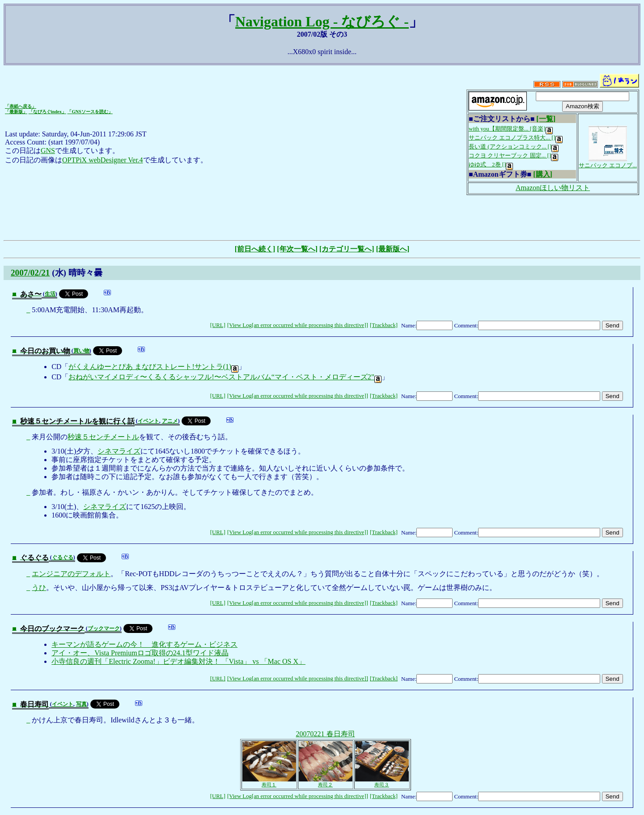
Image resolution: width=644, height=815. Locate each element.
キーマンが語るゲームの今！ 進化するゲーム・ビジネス (144, 644)
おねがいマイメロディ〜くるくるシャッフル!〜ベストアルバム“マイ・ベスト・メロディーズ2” (225, 377)
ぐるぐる (63, 557)
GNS (48, 151)
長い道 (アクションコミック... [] (514, 146)
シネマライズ (119, 451)
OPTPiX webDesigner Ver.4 (103, 160)
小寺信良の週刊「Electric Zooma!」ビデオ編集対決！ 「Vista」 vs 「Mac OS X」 (178, 661)
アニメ (170, 421)
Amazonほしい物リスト (553, 188)
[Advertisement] (322, 216)
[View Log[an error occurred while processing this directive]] (298, 325)
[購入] (543, 174)
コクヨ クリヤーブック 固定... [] (513, 155)
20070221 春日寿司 (326, 734)
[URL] (218, 325)
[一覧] (546, 119)
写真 (81, 704)
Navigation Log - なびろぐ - (322, 21)
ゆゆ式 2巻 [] (491, 164)
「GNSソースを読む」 (90, 112)
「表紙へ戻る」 (21, 106)
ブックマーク (104, 628)
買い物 (81, 351)
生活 (50, 294)
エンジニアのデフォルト (71, 574)
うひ (39, 588)
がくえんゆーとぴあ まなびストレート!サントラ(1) (153, 367)
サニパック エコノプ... (608, 162)
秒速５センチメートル (103, 437)
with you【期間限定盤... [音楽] (511, 129)
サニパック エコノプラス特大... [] (516, 138)
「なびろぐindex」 (47, 112)
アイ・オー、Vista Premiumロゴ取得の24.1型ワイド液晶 (140, 653)
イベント (148, 421)
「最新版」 (16, 112)
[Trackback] (384, 325)
